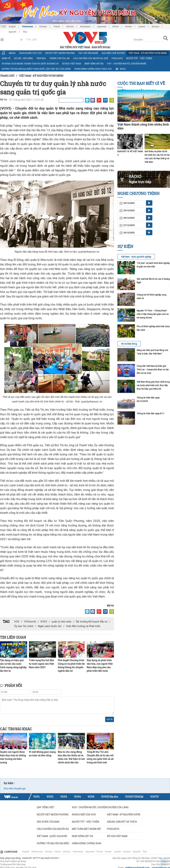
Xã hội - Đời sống (23, 58)
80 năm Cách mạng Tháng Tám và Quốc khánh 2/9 (30, 63)
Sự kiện (125, 246)
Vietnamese (28, 27)
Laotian (142, 27)
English (12, 27)
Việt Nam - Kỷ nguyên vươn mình (148, 53)
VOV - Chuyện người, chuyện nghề (127, 63)
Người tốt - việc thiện (139, 58)
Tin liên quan (13, 637)
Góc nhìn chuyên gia (15, 788)
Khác (121, 69)
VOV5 (44, 622)
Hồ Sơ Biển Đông (129, 344)
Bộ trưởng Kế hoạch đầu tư (92, 622)
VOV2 (50, 797)
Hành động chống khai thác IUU (93, 69)
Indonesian (85, 27)
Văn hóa (41, 58)
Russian (156, 27)
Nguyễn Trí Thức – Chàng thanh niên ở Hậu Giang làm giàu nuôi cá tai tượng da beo (153, 314)
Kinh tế (6, 58)
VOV (17, 622)
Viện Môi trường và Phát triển (83, 626)
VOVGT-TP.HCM (134, 797)
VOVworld (30, 622)
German (70, 27)
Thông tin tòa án (59, 58)
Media (12, 53)
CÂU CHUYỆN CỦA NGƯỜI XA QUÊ (91, 58)
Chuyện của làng (118, 807)
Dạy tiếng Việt (46, 807)
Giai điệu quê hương (113, 53)
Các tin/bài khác (16, 729)
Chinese (43, 27)
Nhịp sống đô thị (94, 63)
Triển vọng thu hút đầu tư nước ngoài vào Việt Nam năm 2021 (41, 664)
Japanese (102, 27)
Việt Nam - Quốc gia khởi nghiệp (136, 257)
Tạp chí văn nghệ (88, 53)
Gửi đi (110, 719)
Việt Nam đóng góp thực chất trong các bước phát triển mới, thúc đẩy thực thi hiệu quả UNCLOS (153, 385)
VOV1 (36, 797)
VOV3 (64, 797)
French (57, 27)
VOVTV (154, 797)
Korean (129, 27)
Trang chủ (7, 76)
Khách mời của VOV (31, 53)
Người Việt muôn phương (60, 53)
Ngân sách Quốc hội (50, 626)
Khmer (116, 27)
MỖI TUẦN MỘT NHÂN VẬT (86, 829)
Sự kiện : (9, 783)
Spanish (137, 852)
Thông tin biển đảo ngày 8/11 (151, 414)
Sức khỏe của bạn (48, 822)
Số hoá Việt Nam (72, 63)
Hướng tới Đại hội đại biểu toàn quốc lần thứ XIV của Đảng (36, 69)
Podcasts (117, 58)
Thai (145, 852)
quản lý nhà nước (62, 622)
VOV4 (77, 797)
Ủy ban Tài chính (24, 626)
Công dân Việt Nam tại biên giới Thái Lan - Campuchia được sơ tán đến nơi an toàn (153, 370)
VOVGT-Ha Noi (110, 797)
